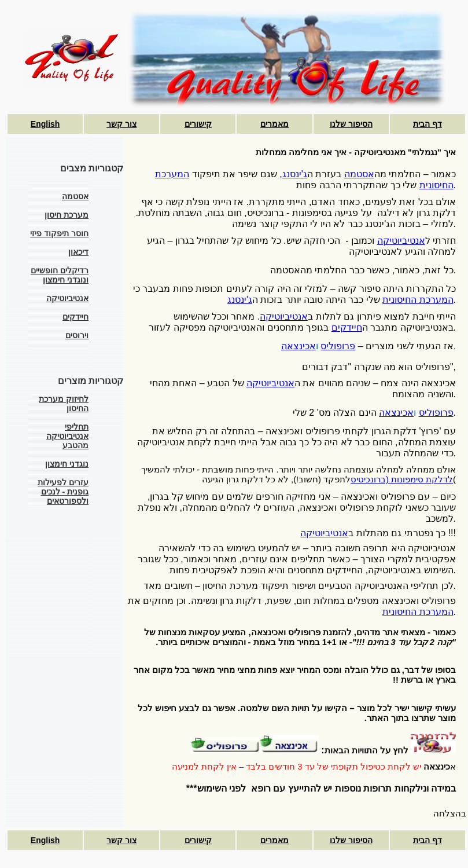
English (45, 124)
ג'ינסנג (295, 174)
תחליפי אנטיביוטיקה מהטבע (67, 436)
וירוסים (77, 335)
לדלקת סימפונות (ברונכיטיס (402, 479)
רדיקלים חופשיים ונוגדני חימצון (60, 275)
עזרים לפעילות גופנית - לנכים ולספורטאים (63, 492)
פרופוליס (338, 346)
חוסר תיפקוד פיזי (59, 233)
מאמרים (274, 124)
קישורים (198, 124)
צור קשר (121, 124)
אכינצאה (299, 346)
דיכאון (78, 252)
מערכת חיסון (67, 215)
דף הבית (428, 124)
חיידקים (75, 317)
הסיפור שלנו (351, 124)
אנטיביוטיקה (67, 298)
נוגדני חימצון (67, 464)
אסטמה (75, 196)
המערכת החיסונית (418, 300)
